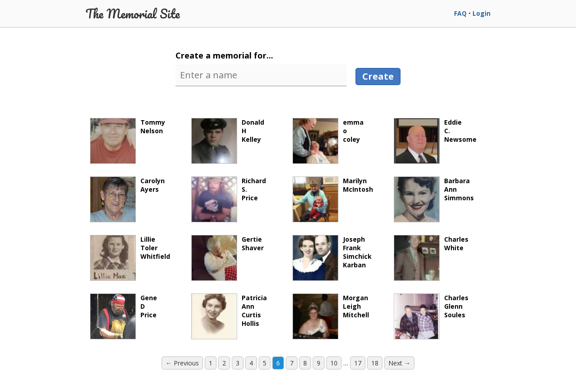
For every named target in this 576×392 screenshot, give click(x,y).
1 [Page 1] (211, 363)
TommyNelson (128, 141)
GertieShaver (227, 258)
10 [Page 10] (334, 363)
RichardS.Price (229, 199)
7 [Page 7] (292, 363)
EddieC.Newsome (435, 141)
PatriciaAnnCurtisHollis (229, 316)
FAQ (460, 13)
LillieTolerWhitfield (130, 258)
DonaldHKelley (228, 141)
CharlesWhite (431, 258)
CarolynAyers (127, 199)
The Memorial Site (133, 14)
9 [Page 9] (319, 363)
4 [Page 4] (251, 363)
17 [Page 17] (358, 363)
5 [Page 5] (265, 363)
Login (481, 13)
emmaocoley (328, 141)
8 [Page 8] (305, 363)
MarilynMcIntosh (333, 199)
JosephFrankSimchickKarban (332, 258)
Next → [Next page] (399, 363)
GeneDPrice (124, 316)
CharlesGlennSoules (431, 316)
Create (378, 76)
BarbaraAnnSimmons (434, 199)
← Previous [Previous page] (182, 363)
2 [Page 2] (224, 363)
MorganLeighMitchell (331, 316)
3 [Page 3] (238, 363)
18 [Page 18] (375, 363)
